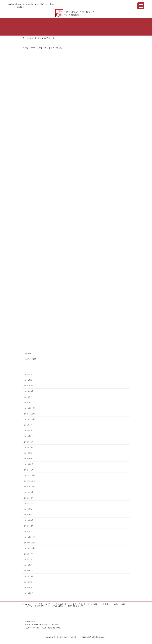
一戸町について (43, 604)
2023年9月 (29, 554)
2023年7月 (29, 565)
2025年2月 (29, 464)
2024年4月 (29, 520)
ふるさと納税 (120, 604)
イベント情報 (30, 359)
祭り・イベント (79, 604)
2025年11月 (29, 414)
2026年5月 (29, 380)
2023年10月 (29, 548)
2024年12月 (29, 475)
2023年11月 (29, 543)
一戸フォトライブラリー (35, 606)
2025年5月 (29, 447)
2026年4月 (29, 386)
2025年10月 (29, 419)
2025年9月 (29, 425)
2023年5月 (29, 576)
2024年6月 (29, 509)
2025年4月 (29, 453)
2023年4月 (29, 582)
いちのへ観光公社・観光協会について (67, 606)
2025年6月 (29, 442)
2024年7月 (29, 503)
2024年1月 (29, 531)
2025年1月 (29, 470)
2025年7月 (29, 436)
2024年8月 (29, 498)
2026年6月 (29, 375)
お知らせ (28, 353)
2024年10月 (29, 487)
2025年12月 (29, 408)
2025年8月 (29, 431)
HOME (28, 604)
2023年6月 (29, 571)
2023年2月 (29, 593)
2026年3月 (29, 391)
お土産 (106, 604)
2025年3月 (29, 459)
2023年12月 (29, 537)
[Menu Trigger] (141, 6)
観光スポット (61, 604)
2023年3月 (29, 588)
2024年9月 (29, 492)
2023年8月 (29, 560)
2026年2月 (29, 397)
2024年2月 (29, 526)
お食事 (94, 604)
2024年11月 (29, 481)
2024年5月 (29, 515)
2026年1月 (29, 402)
